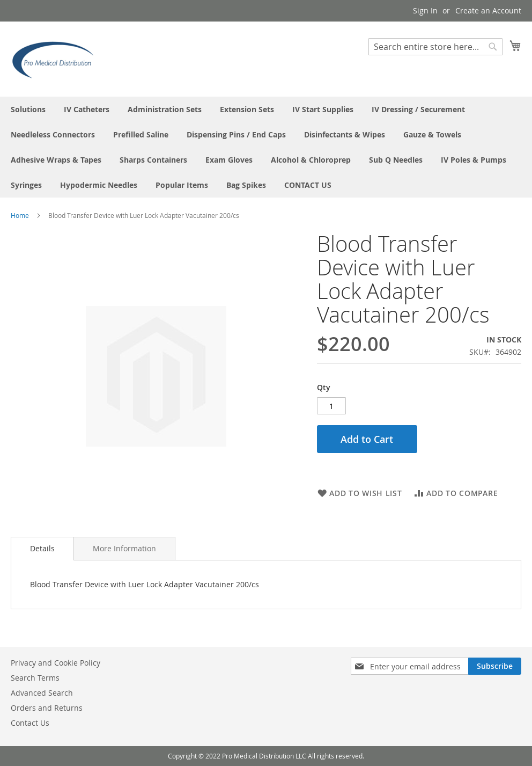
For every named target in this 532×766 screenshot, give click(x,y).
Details (42, 548)
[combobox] (435, 47)
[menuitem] (28, 109)
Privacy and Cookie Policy (56, 663)
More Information (124, 548)
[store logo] (56, 59)
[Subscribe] (495, 666)
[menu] (266, 147)
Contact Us (30, 723)
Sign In (425, 10)
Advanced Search (42, 693)
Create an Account (488, 10)
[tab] (42, 549)
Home (20, 215)
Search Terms (35, 678)
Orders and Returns (47, 708)
